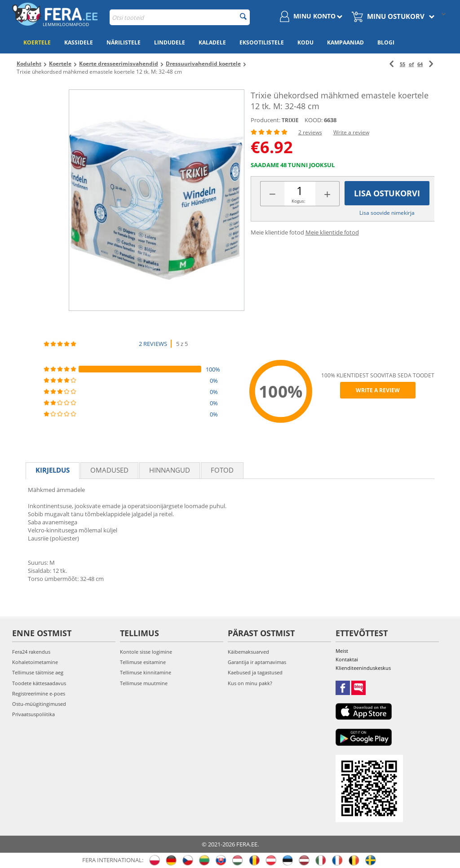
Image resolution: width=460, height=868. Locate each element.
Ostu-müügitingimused (39, 704)
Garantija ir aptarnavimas (257, 662)
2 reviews (310, 132)
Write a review (351, 132)
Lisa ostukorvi (387, 193)
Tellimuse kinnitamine (146, 672)
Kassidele (79, 42)
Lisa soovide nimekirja (387, 213)
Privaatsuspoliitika (33, 714)
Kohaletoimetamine (35, 662)
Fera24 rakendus (31, 652)
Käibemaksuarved (248, 652)
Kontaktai (347, 659)
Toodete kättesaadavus (39, 683)
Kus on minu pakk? (250, 683)
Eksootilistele (262, 42)
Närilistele (124, 42)
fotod (222, 470)
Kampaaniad (345, 42)
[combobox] (180, 17)
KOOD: (314, 120)
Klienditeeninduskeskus (363, 668)
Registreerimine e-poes (39, 693)
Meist (342, 651)
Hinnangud (170, 470)
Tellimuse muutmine (144, 683)
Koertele (37, 42)
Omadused (109, 470)
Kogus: (299, 201)
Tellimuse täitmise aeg (38, 672)
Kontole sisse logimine (146, 652)
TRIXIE (290, 120)
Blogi (386, 42)
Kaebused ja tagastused (255, 672)
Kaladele (212, 42)
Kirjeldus (53, 470)
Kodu (305, 42)
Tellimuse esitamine (143, 662)
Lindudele (170, 42)
